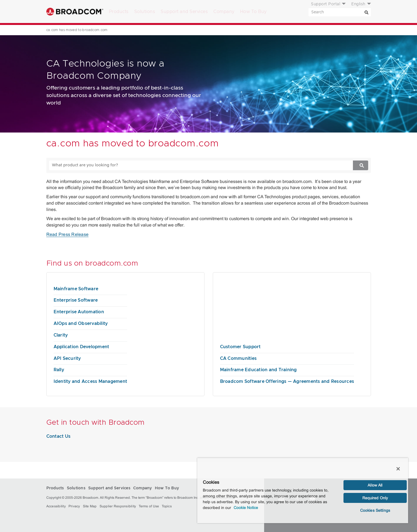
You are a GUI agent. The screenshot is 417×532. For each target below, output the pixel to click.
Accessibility (56, 506)
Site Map (90, 506)
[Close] (398, 469)
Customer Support (240, 347)
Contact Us (59, 436)
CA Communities (238, 358)
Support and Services (184, 12)
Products (119, 12)
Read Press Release (68, 234)
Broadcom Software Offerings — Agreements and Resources (287, 381)
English (358, 4)
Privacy (74, 506)
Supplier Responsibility (118, 506)
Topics (167, 506)
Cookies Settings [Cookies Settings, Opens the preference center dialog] (375, 510)
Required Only (375, 498)
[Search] (367, 12)
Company (224, 12)
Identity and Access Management (90, 381)
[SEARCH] (340, 12)
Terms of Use (149, 506)
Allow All (375, 485)
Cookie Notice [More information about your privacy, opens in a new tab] (246, 508)
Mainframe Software (76, 289)
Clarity (61, 335)
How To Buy (253, 12)
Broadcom (75, 12)
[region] (303, 490)
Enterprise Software (76, 300)
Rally (59, 370)
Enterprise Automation (79, 312)
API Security (67, 358)
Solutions (145, 12)
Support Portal (326, 4)
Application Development (81, 347)
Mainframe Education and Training (258, 370)
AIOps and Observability (81, 324)
